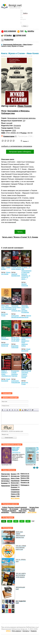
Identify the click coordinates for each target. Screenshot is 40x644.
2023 (22, 521)
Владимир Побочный (15, 347)
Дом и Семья (16, 478)
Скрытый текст (25, 410)
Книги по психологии (28, 474)
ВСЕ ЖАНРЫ (16, 498)
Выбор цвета (23, 410)
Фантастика (6, 474)
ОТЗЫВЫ (8, 35)
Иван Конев (25, 106)
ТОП (22, 31)
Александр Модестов (5, 345)
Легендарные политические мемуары (21, 118)
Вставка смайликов (20, 410)
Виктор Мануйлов (26, 316)
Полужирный (3, 410)
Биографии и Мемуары (18, 111)
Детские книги (16, 476)
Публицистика (8, 113)
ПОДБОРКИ (9, 40)
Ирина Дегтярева (6, 273)
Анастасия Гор (16, 452)
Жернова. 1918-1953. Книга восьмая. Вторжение (25, 309)
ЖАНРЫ (31, 31)
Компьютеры (25, 476)
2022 (28, 521)
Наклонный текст (5, 410)
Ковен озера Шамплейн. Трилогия (16, 449)
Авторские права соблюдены (20, 152)
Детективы (5, 481)
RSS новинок (16, 631)
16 (24, 121)
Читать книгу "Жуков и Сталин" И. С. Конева (20, 237)
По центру (15, 410)
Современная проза (18, 490)
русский (9, 123)
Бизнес (14, 474)
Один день (23, 511)
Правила (34, 631)
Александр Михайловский (16, 316)
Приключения (6, 486)
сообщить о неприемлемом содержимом (17, 146)
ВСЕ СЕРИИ (32, 512)
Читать (20, 232)
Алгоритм (17, 126)
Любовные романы (8, 479)
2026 (4, 521)
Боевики (4, 483)
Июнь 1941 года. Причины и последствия (6, 307)
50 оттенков (14, 509)
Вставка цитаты (28, 410)
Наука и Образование (28, 478)
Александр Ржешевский (16, 382)
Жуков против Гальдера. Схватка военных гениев (26, 374)
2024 (16, 521)
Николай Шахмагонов (16, 275)
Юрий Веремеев (26, 350)
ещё (33, 521)
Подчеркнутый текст (7, 410)
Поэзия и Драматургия (29, 482)
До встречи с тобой (28, 509)
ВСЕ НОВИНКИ (10, 31)
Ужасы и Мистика (17, 494)
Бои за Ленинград (5, 338)
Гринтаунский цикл (18, 512)
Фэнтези (4, 476)
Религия (14, 487)
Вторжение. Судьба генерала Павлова (15, 373)
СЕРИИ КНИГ (21, 35)
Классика (14, 485)
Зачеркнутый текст (10, 410)
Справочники (16, 492)
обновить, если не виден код (12, 431)
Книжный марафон (9, 511)
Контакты (26, 631)
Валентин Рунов (5, 315)
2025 (10, 521)
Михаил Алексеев (25, 285)
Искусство (15, 483)
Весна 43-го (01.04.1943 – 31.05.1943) (16, 339)
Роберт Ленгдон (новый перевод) (15, 507)
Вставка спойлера (33, 410)
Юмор (13, 496)
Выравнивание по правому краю (17, 410)
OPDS (8, 631)
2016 (14, 130)
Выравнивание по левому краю (13, 410)
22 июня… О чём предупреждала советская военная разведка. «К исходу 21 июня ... (26, 273)
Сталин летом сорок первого (16, 268)
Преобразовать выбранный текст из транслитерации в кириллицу (30, 410)
